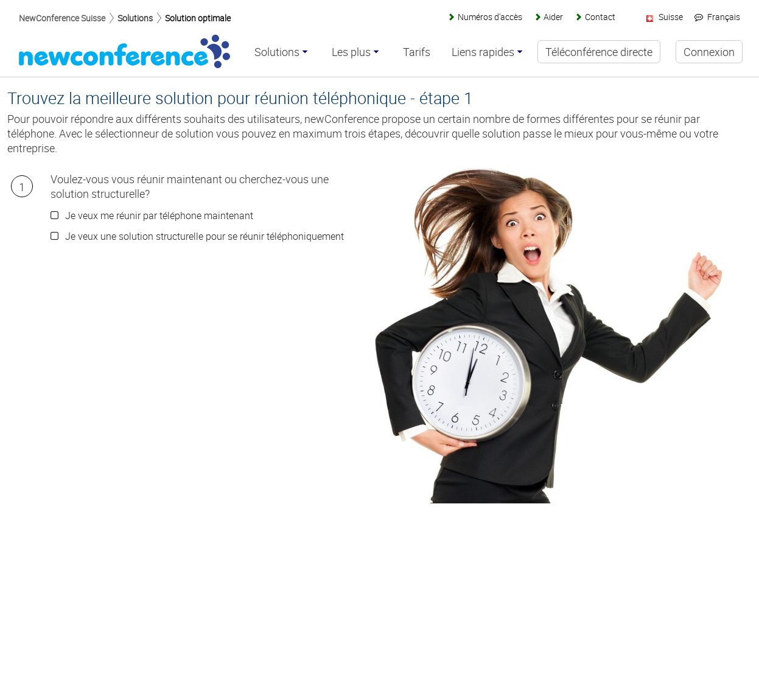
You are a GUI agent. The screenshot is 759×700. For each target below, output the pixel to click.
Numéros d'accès (490, 17)
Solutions (135, 18)
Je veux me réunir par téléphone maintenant (159, 215)
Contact (600, 17)
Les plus (351, 52)
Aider (553, 17)
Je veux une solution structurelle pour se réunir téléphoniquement (205, 236)
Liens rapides (483, 52)
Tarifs (417, 52)
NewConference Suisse (62, 18)
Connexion (709, 52)
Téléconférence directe (599, 52)
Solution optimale (198, 18)
